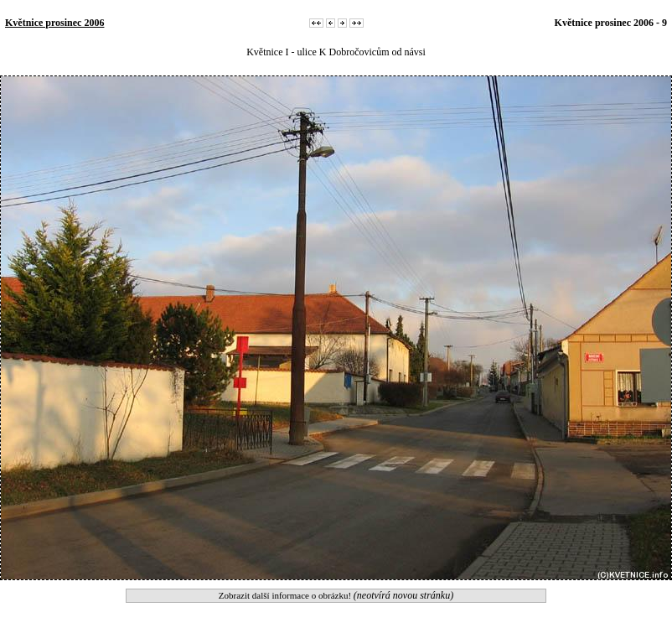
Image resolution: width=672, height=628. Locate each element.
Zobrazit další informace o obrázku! (336, 595)
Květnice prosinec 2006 (54, 23)
